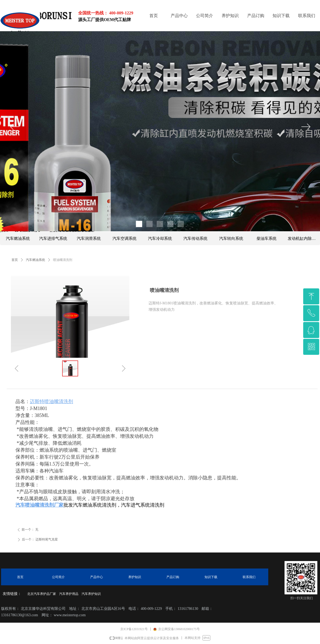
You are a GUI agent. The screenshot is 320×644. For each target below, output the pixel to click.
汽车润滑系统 (89, 238)
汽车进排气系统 (53, 238)
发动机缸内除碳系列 (304, 238)
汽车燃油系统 (35, 260)
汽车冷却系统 (160, 238)
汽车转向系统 (231, 238)
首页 (15, 260)
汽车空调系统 (125, 238)
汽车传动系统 (195, 238)
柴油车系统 (267, 238)
